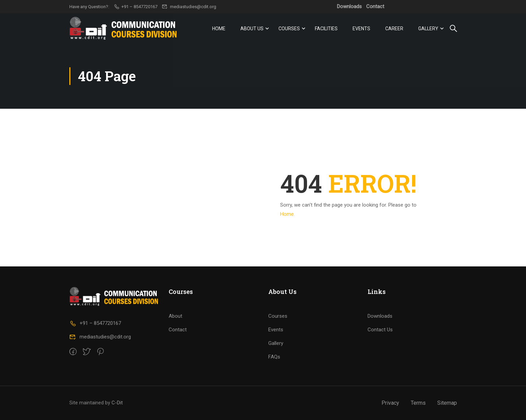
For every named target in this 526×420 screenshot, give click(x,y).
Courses (289, 29)
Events (361, 29)
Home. (287, 214)
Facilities (326, 29)
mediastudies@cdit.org (189, 7)
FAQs (274, 357)
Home (219, 29)
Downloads (349, 6)
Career (394, 29)
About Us (252, 29)
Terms (418, 403)
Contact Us (380, 330)
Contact (375, 6)
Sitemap (447, 403)
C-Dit (117, 403)
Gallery (428, 29)
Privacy (390, 403)
